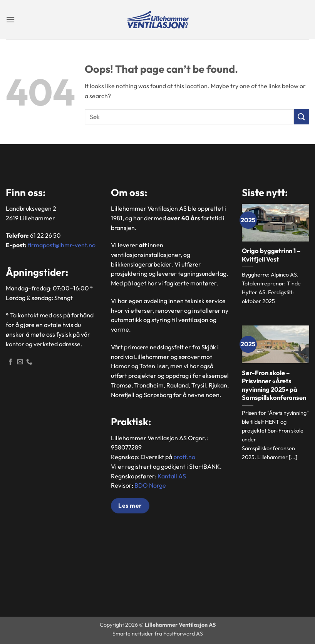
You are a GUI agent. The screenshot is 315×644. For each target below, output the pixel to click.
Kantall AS (172, 476)
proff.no (184, 457)
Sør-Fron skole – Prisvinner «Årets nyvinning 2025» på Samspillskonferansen (274, 385)
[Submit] (302, 117)
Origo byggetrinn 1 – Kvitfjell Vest (271, 255)
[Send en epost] (20, 362)
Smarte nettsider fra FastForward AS (158, 634)
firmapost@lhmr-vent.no (62, 245)
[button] (10, 19)
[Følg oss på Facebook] (10, 362)
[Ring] (29, 362)
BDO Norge (150, 485)
